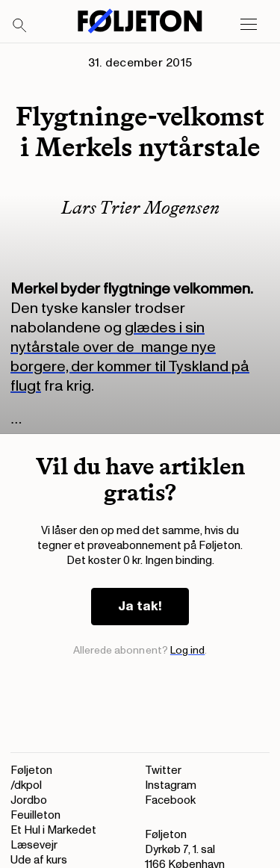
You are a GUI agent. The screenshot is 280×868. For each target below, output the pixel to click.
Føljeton (31, 771)
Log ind (188, 650)
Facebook (170, 800)
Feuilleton (35, 815)
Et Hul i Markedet (53, 830)
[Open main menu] (249, 25)
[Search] (20, 26)
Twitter (163, 771)
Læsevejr (34, 845)
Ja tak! (140, 606)
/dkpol (26, 785)
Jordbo (29, 800)
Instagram (171, 785)
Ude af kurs (39, 860)
